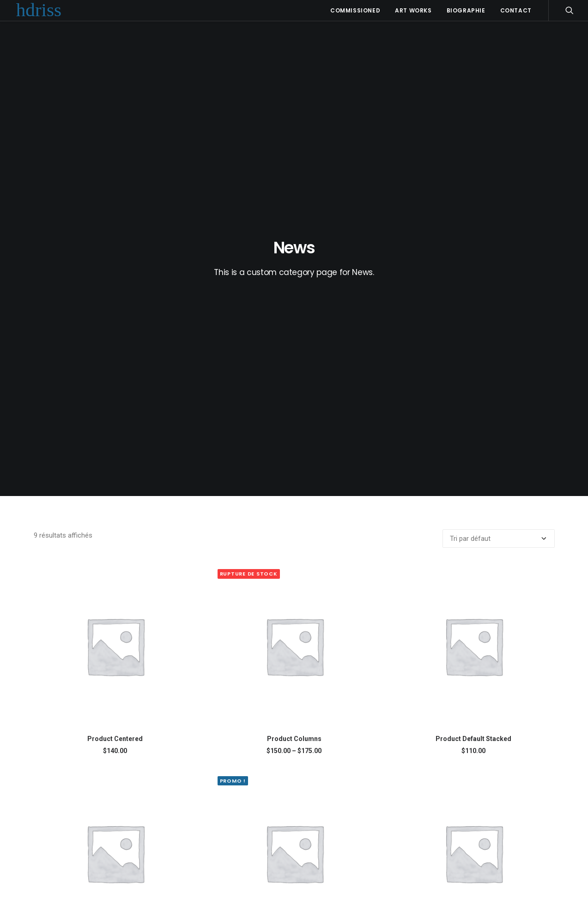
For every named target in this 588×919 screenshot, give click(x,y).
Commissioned (355, 10)
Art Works (413, 10)
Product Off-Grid (294, 836)
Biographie (466, 10)
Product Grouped (473, 629)
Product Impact (115, 836)
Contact (516, 10)
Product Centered (115, 422)
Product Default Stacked (473, 422)
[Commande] (499, 222)
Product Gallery (294, 629)
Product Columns (294, 422)
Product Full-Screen (115, 629)
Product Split (473, 836)
